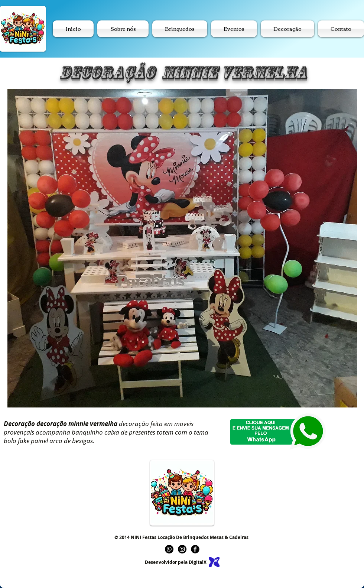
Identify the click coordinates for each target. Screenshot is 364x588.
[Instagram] (182, 549)
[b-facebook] (195, 549)
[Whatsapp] (169, 549)
